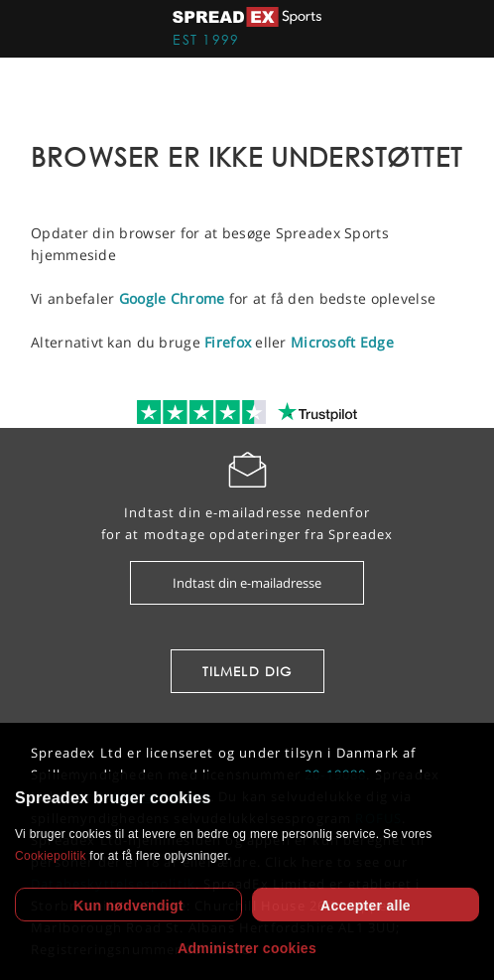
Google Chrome (172, 298)
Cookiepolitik (51, 856)
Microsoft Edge (342, 342)
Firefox (228, 342)
